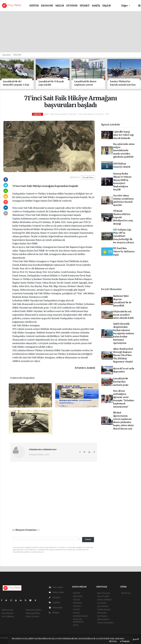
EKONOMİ (47, 6)
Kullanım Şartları (34, 610)
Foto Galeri (56, 587)
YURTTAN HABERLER (78, 621)
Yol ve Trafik (103, 596)
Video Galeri (56, 592)
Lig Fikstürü (103, 606)
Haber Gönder (32, 616)
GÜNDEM (72, 6)
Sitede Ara (126, 593)
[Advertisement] (70, 32)
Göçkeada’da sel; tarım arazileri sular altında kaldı (123, 315)
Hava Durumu (104, 593)
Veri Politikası (8, 616)
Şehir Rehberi (103, 619)
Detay (113, 641)
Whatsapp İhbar (33, 613)
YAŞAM (107, 6)
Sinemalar (102, 613)
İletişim (54, 613)
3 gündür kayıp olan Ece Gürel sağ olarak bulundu (123, 135)
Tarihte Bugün (104, 609)
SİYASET (85, 6)
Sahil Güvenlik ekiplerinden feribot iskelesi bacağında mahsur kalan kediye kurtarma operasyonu (124, 333)
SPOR (76, 625)
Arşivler (54, 602)
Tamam (125, 641)
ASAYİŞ (96, 6)
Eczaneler (102, 603)
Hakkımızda (7, 610)
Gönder (88, 539)
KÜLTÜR (17, 55)
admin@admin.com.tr (39, 454)
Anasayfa (7, 55)
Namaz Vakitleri (104, 600)
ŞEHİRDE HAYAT (81, 616)
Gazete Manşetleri (105, 623)
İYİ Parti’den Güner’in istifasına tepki (124, 252)
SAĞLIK (60, 6)
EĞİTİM (34, 6)
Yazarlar (54, 597)
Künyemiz (56, 608)
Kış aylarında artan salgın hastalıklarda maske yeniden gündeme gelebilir (124, 150)
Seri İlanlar (102, 616)
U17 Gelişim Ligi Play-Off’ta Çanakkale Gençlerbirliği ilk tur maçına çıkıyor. (124, 236)
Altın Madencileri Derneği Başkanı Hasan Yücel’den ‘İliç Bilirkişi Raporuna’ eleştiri (123, 355)
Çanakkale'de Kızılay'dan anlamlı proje (121, 382)
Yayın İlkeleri (8, 613)
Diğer (125, 6)
